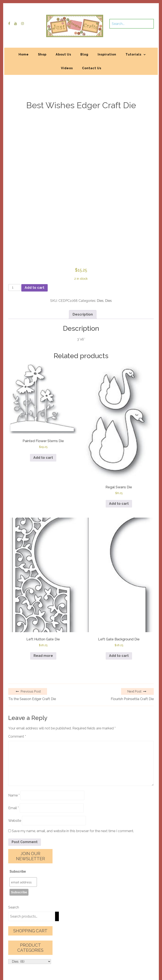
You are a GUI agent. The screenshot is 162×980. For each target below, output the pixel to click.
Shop (42, 54)
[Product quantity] (14, 288)
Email (13, 808)
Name (14, 795)
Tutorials (133, 54)
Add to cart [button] (43, 458)
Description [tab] (83, 314)
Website (15, 821)
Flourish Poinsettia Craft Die (132, 699)
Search (14, 907)
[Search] (57, 916)
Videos (67, 68)
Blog (84, 54)
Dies (100, 301)
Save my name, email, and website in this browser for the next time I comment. (73, 831)
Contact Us (92, 68)
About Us (63, 54)
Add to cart (34, 288)
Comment (17, 736)
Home (24, 54)
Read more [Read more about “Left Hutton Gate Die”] (43, 656)
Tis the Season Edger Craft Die (32, 699)
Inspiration (107, 54)
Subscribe (18, 871)
